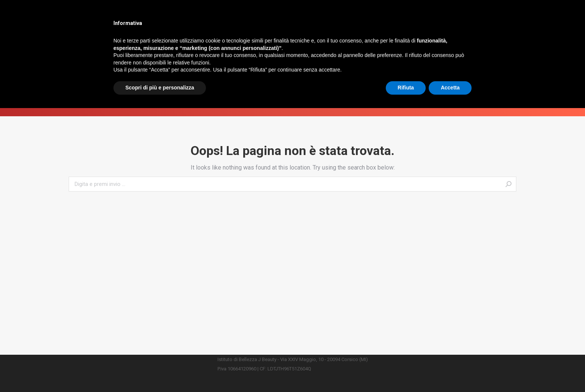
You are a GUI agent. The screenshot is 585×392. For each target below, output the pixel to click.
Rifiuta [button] (406, 372)
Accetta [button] (450, 372)
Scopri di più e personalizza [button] (160, 372)
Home (277, 105)
